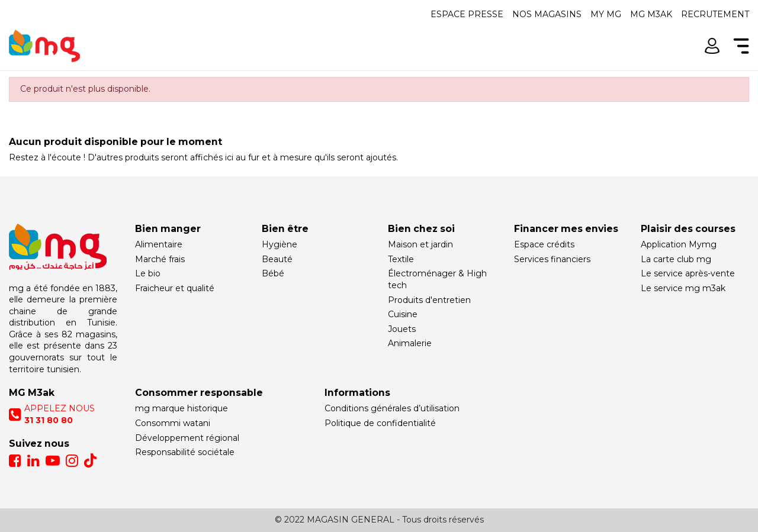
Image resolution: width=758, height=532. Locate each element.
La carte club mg (676, 259)
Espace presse (467, 14)
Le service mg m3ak (683, 288)
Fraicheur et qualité (175, 288)
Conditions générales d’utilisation (392, 408)
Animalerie (410, 343)
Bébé (273, 273)
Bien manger (168, 229)
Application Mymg (679, 244)
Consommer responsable (199, 393)
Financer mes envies (566, 229)
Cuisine (403, 314)
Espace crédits (544, 244)
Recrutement (715, 14)
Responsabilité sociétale (185, 452)
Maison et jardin (420, 244)
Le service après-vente (688, 273)
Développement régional (187, 438)
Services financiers (552, 259)
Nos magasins (547, 14)
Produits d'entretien (429, 300)
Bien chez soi (421, 229)
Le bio (148, 273)
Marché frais (160, 259)
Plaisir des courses (688, 229)
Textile (401, 259)
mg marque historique (182, 408)
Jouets (402, 329)
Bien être (285, 229)
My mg (606, 14)
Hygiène (280, 244)
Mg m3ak (651, 14)
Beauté (277, 259)
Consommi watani (173, 423)
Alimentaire (159, 244)
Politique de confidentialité (380, 423)
